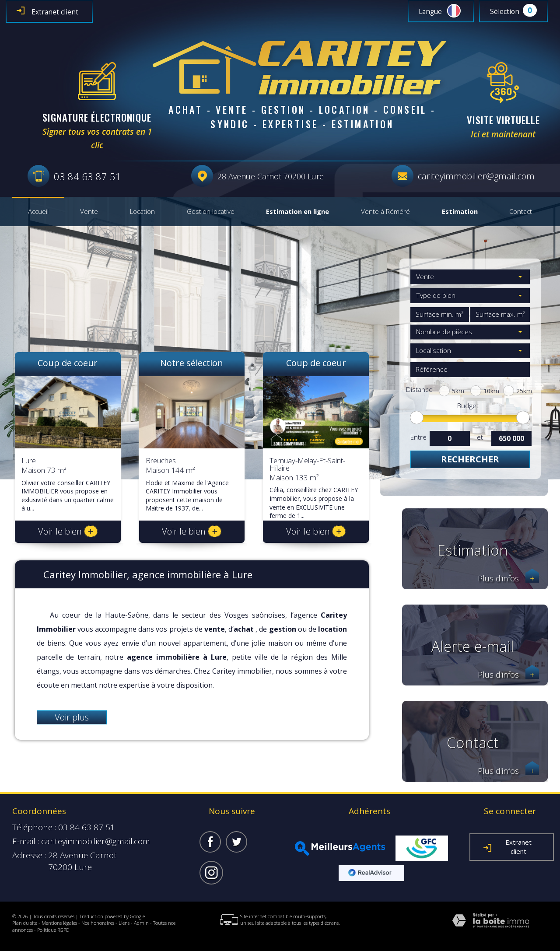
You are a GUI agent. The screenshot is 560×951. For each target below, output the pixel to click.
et (480, 437)
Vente (89, 212)
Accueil (38, 212)
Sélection (505, 12)
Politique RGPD (53, 930)
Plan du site (25, 923)
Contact (521, 212)
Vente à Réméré (385, 212)
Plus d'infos (508, 579)
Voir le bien (68, 531)
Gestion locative (211, 212)
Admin (141, 923)
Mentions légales (59, 923)
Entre (418, 437)
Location (142, 212)
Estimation (460, 212)
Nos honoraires (98, 923)
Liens (124, 923)
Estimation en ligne (297, 212)
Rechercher (470, 459)
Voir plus (72, 717)
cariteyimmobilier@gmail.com (476, 176)
